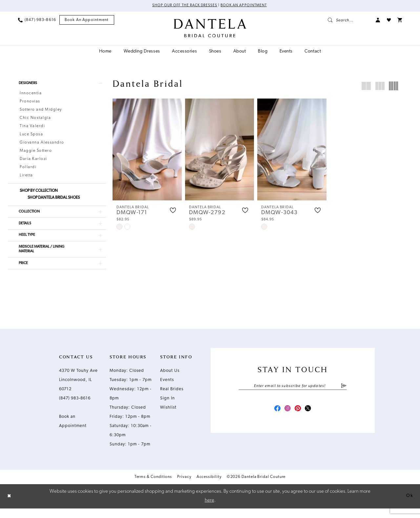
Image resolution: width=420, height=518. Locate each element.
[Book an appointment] (87, 21)
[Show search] (348, 20)
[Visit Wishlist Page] (389, 20)
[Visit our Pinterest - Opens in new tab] (299, 420)
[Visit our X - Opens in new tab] (310, 420)
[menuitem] (37, 20)
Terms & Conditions (153, 486)
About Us (170, 380)
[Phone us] (37, 20)
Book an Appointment (246, 6)
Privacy (184, 486)
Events (167, 389)
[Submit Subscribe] (344, 396)
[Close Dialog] (10, 506)
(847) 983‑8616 (75, 408)
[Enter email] (293, 396)
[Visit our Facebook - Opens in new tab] (275, 420)
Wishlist (168, 417)
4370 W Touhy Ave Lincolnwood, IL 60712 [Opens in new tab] (78, 389)
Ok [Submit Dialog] (409, 506)
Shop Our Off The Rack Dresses (183, 6)
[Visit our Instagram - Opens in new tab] (287, 420)
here (210, 510)
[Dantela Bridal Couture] (210, 29)
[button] (378, 20)
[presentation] (147, 150)
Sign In (168, 408)
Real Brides (172, 399)
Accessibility (209, 486)
